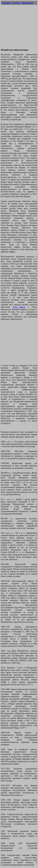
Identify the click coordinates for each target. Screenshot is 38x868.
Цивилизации (27, 3)
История (16, 3)
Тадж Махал (19, 307)
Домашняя (6, 3)
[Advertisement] (19, 28)
